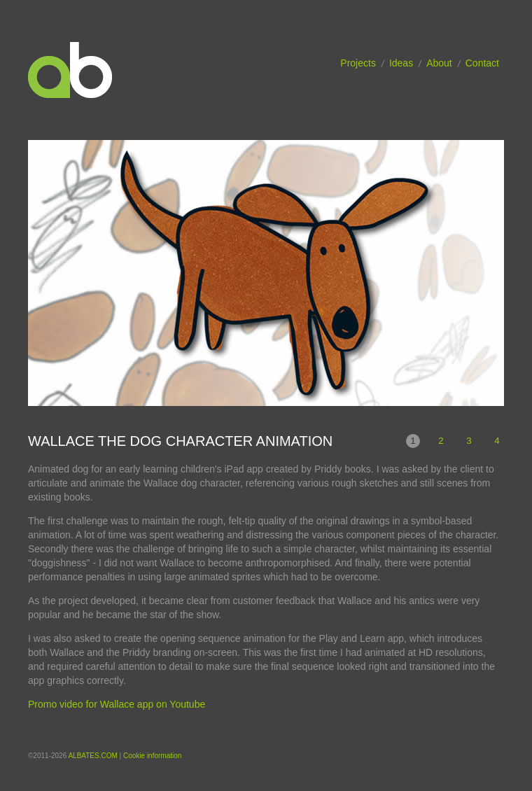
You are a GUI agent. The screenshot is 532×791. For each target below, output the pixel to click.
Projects (358, 63)
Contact (482, 63)
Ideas (401, 63)
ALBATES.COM (92, 756)
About (439, 63)
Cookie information (152, 756)
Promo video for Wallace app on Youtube (117, 704)
